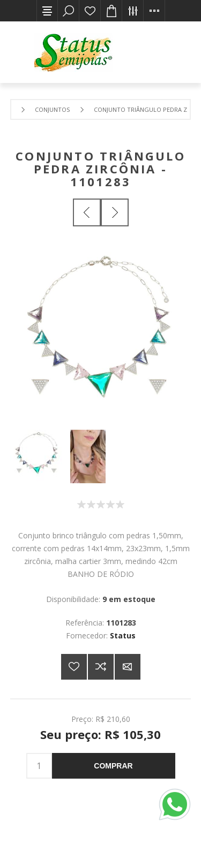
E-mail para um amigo (128, 667)
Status (123, 635)
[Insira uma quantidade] (39, 766)
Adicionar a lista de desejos (74, 667)
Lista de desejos (90, 11)
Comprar (113, 766)
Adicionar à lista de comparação (101, 667)
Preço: (82, 718)
